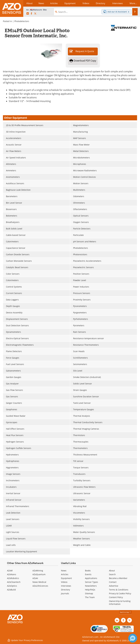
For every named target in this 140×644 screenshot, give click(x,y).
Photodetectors (22, 21)
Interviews (66, 586)
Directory (65, 590)
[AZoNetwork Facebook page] (31, 14)
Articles (65, 574)
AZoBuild (11, 590)
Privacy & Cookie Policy (120, 593)
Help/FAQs (90, 590)
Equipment (66, 578)
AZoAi (35, 578)
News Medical (39, 582)
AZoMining (38, 571)
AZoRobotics (13, 578)
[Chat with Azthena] (133, 638)
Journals (65, 593)
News (64, 571)
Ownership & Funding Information (120, 603)
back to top (126, 612)
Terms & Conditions (119, 590)
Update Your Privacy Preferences (25, 640)
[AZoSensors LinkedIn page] (28, 14)
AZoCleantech (14, 582)
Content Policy (116, 597)
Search (112, 574)
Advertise (114, 586)
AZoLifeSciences (40, 586)
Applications (91, 578)
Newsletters (91, 586)
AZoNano (11, 574)
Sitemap (89, 593)
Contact (113, 582)
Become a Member (118, 578)
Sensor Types (92, 582)
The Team (90, 597)
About (112, 571)
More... (133, 3)
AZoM (10, 571)
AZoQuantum (39, 574)
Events (88, 574)
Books (88, 571)
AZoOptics (12, 586)
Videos (64, 582)
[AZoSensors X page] (35, 14)
